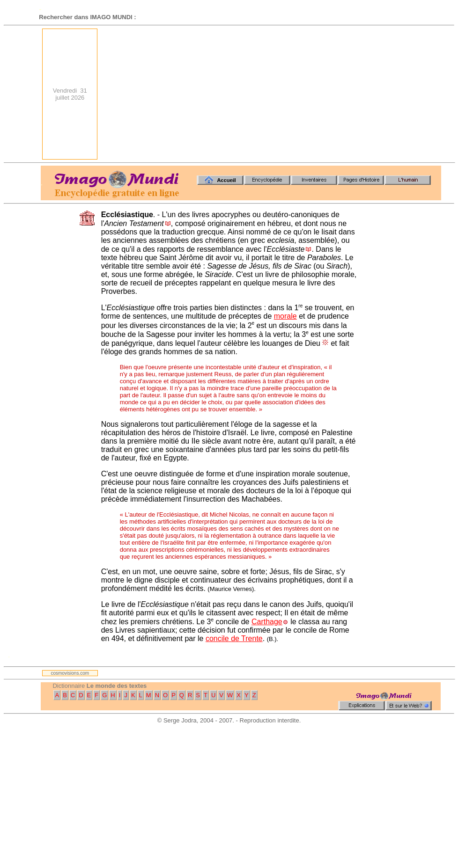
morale (285, 316)
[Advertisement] (329, 94)
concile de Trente (234, 638)
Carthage (267, 622)
